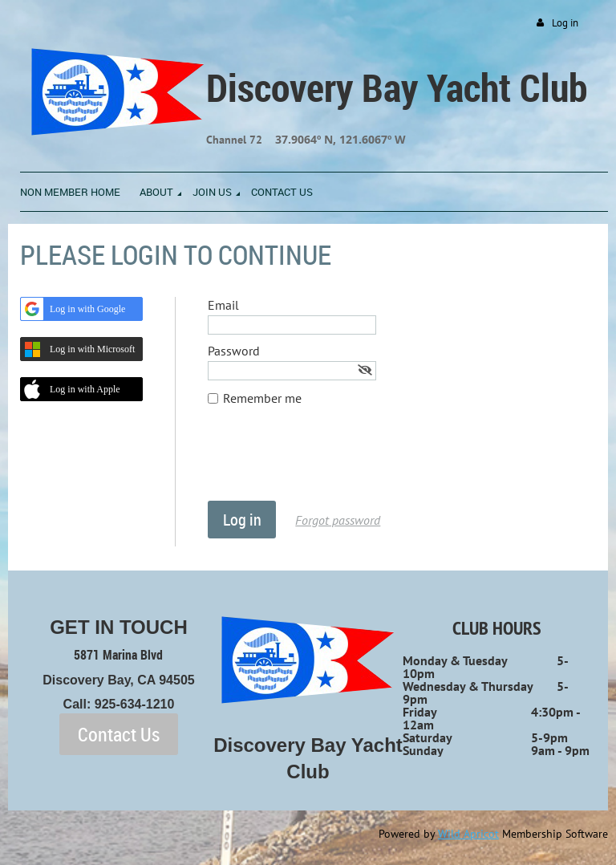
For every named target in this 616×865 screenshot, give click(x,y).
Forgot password (338, 520)
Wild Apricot (468, 834)
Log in (565, 23)
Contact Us (119, 734)
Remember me (262, 398)
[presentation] (330, 461)
